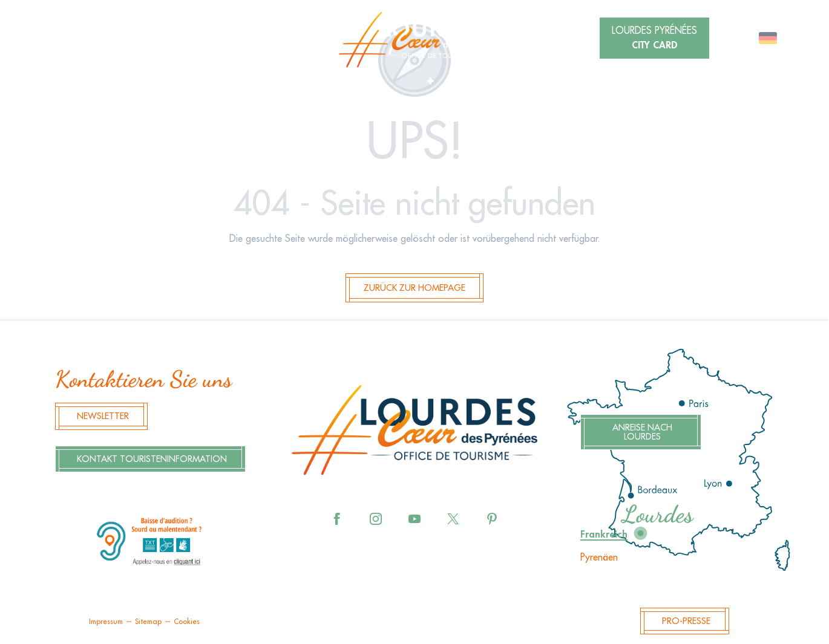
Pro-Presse (686, 621)
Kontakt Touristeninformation (152, 459)
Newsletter (103, 416)
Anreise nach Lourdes (642, 432)
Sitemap (148, 622)
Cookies (187, 622)
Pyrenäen (599, 558)
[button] (187, 39)
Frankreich (604, 535)
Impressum (106, 622)
